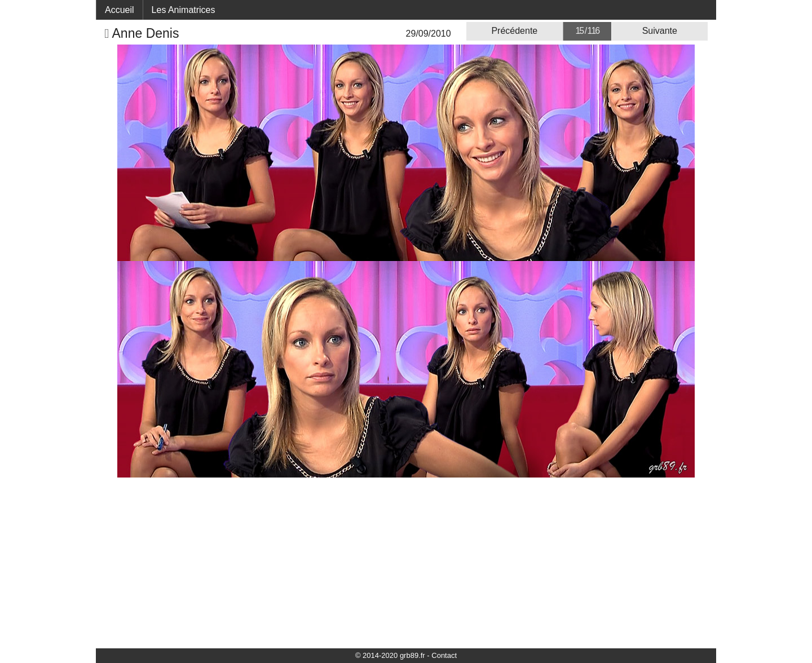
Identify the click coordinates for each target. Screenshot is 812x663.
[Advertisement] (406, 562)
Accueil (120, 10)
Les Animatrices (184, 10)
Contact (444, 655)
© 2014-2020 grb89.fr (390, 655)
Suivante (660, 31)
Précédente (514, 31)
